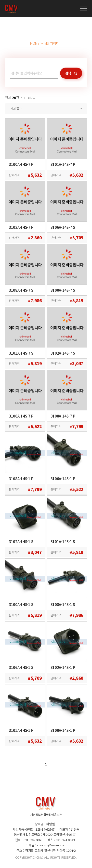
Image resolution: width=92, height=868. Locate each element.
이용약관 (57, 815)
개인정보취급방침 (41, 815)
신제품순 (16, 109)
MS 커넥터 (52, 43)
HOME (35, 43)
